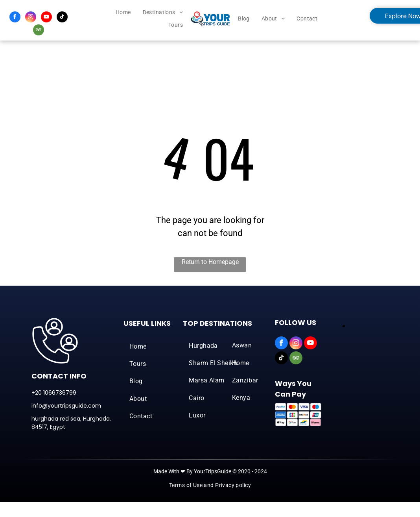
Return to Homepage (210, 262)
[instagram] (31, 18)
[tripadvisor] (39, 31)
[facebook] (15, 18)
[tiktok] (62, 18)
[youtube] (46, 18)
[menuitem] (123, 12)
